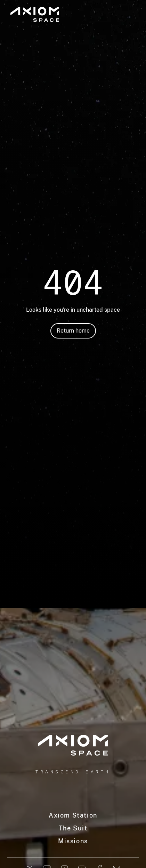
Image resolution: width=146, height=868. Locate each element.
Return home (73, 331)
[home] (73, 745)
